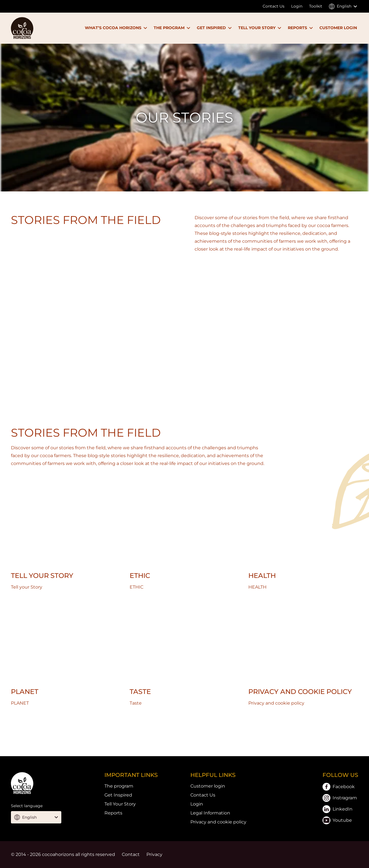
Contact (131, 854)
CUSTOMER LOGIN (338, 28)
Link (185, 728)
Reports (113, 813)
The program (119, 786)
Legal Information (210, 813)
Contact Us (274, 6)
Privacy (154, 854)
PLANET (25, 692)
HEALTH (262, 576)
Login (297, 6)
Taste (140, 692)
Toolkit (316, 6)
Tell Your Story (120, 804)
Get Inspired (118, 795)
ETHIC (140, 576)
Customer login (208, 786)
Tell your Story (42, 576)
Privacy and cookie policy (300, 692)
